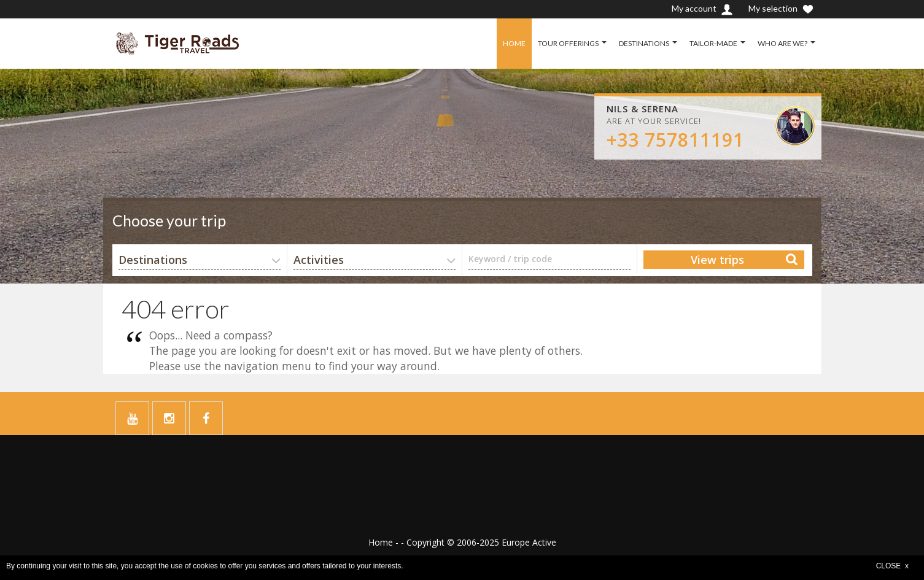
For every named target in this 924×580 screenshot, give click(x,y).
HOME (514, 43)
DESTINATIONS (644, 43)
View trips (717, 260)
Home (381, 542)
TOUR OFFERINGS (568, 43)
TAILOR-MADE (713, 43)
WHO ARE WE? (782, 43)
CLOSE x (892, 566)
